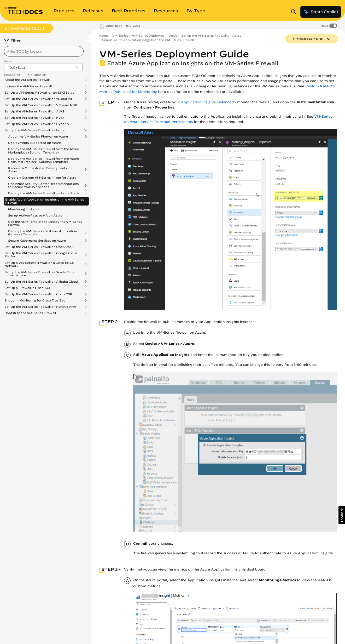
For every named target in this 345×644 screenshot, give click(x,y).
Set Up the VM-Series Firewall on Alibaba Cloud (41, 282)
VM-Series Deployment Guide (155, 35)
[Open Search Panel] (295, 12)
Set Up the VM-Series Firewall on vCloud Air (38, 99)
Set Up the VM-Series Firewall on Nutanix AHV (40, 307)
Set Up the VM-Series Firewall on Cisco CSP (38, 294)
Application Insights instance (206, 102)
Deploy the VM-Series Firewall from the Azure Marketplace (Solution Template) (43, 150)
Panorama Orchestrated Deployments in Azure (39, 170)
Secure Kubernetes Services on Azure (37, 241)
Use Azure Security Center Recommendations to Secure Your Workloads (43, 185)
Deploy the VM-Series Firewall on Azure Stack (44, 193)
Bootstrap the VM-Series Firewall (30, 313)
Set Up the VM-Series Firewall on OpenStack (39, 247)
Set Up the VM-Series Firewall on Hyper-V (37, 124)
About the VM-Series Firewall (27, 80)
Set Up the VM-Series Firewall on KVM (34, 118)
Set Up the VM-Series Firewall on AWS (34, 111)
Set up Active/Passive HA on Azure (35, 215)
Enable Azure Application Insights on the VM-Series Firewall (45, 201)
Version (10, 61)
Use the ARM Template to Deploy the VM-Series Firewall (45, 223)
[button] (342, 515)
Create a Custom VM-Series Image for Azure (42, 177)
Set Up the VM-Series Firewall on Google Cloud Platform (41, 255)
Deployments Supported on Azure (34, 143)
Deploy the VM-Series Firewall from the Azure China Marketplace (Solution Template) (43, 160)
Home (104, 35)
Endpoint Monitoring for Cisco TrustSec (35, 300)
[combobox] (44, 51)
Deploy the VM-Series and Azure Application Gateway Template (42, 233)
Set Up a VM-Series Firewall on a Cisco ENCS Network (39, 264)
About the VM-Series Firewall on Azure (38, 136)
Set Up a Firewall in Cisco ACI (27, 288)
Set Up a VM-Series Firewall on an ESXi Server (40, 93)
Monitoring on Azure (24, 209)
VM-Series (120, 35)
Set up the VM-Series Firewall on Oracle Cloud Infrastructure (40, 274)
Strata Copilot (321, 12)
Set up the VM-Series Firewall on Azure (34, 130)
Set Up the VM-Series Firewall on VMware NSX (41, 105)
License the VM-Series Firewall (28, 86)
